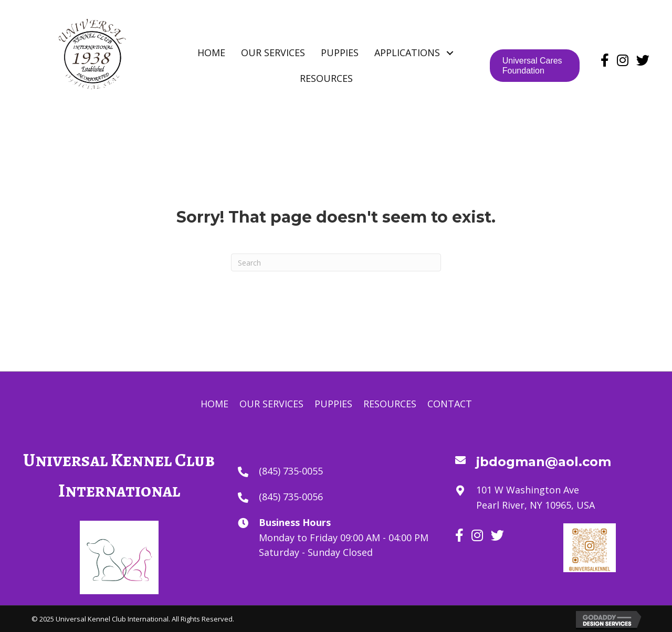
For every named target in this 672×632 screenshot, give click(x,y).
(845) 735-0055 (291, 471)
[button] (450, 53)
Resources (390, 404)
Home (214, 404)
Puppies (333, 404)
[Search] (336, 262)
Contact (450, 404)
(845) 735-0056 (291, 497)
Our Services (271, 404)
